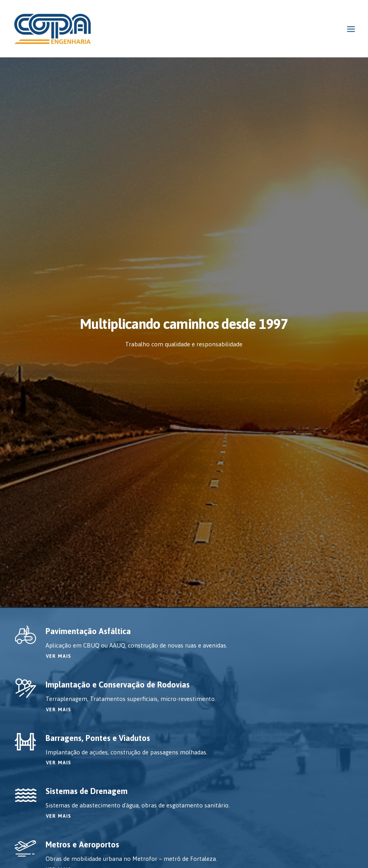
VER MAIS (59, 248)
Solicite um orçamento (184, 648)
